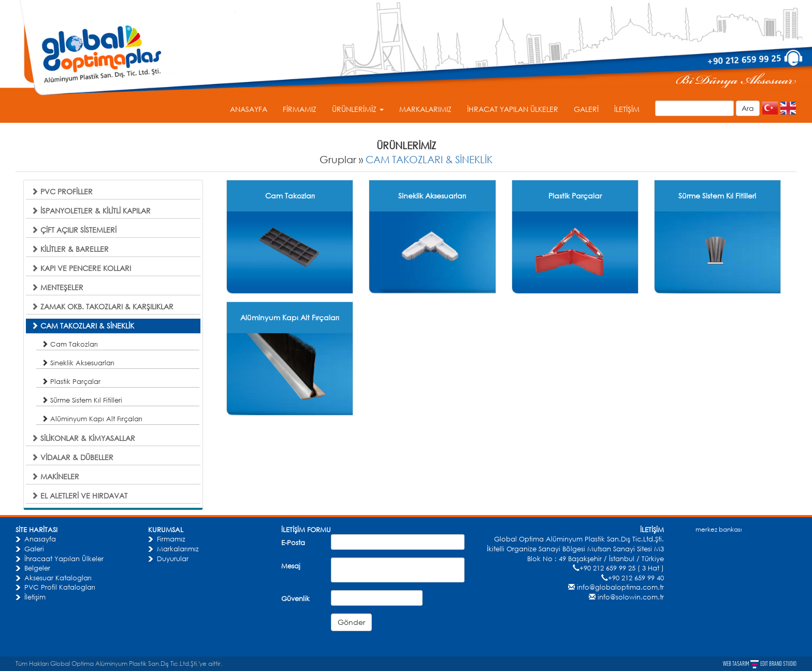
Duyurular (173, 559)
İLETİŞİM (627, 109)
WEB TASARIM (737, 664)
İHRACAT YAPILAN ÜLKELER (513, 109)
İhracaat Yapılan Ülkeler (64, 559)
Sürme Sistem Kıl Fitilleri (82, 400)
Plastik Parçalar (71, 381)
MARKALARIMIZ (425, 109)
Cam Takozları (70, 344)
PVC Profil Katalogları (60, 587)
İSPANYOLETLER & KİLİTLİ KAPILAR (91, 211)
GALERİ (586, 109)
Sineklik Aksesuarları (78, 363)
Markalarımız (178, 549)
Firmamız (171, 539)
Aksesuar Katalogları (58, 578)
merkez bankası (719, 529)
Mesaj (291, 566)
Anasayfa (40, 539)
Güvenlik (295, 598)
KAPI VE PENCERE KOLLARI (81, 268)
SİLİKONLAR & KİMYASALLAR (83, 438)
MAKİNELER (55, 476)
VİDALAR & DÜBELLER (72, 457)
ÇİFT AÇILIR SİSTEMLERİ (74, 230)
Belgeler (37, 568)
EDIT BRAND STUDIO (778, 664)
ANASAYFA (249, 109)
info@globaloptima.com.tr (620, 587)
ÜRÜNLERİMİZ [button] (358, 109)
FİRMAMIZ (300, 109)
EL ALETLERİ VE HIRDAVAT (79, 496)
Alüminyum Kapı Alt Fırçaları (92, 419)
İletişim (35, 597)
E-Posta (293, 542)
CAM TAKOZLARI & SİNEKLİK (429, 159)
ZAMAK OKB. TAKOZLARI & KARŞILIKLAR (102, 306)
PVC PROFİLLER (62, 191)
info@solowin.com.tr (631, 597)
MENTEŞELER (57, 287)
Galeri (34, 549)
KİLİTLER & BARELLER (70, 249)
